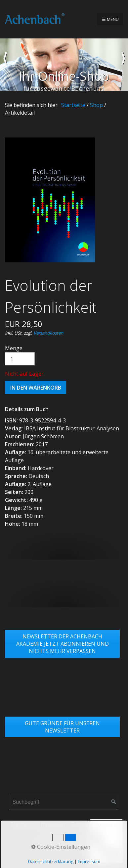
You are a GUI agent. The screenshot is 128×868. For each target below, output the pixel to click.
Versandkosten (48, 333)
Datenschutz (87, 824)
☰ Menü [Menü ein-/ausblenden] (110, 19)
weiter (123, 65)
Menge (20, 355)
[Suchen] (114, 802)
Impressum (53, 824)
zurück (5, 65)
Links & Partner (64, 834)
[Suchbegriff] (64, 802)
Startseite (73, 105)
